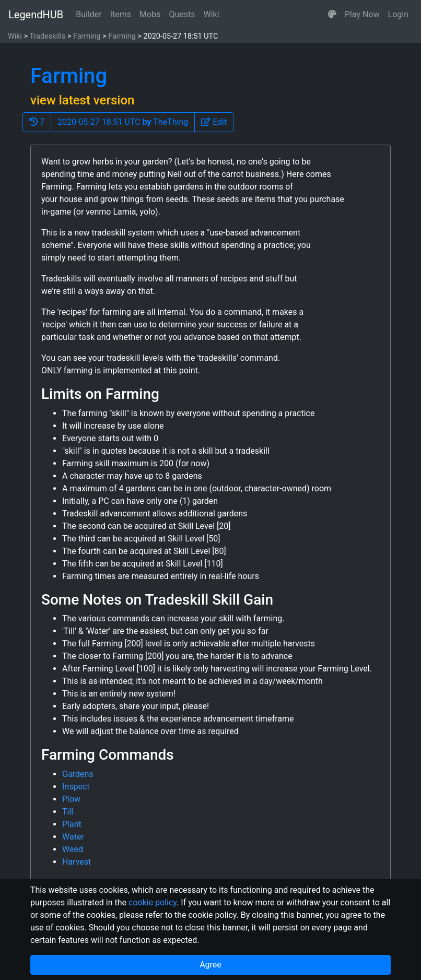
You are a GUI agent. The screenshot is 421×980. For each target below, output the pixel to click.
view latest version (82, 100)
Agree (210, 965)
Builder (89, 14)
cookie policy (153, 902)
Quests (182, 14)
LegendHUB (36, 15)
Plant (72, 824)
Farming (87, 36)
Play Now (362, 14)
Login (398, 14)
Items (121, 14)
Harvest (77, 862)
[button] (332, 15)
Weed (73, 849)
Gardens (78, 774)
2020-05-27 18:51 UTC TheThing (123, 122)
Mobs (150, 14)
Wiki (212, 14)
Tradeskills (47, 36)
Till (68, 812)
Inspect (76, 787)
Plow (71, 799)
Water (73, 837)
